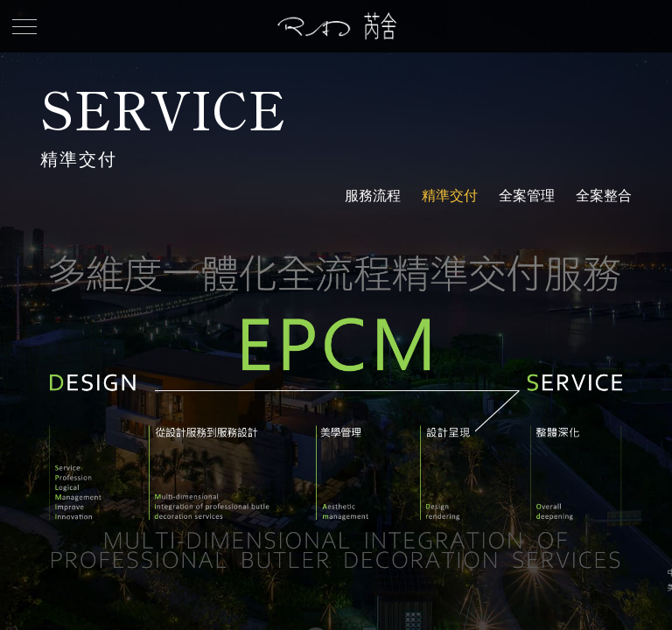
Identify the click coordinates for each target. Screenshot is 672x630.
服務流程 (373, 196)
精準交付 (450, 196)
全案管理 (527, 196)
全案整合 (604, 196)
